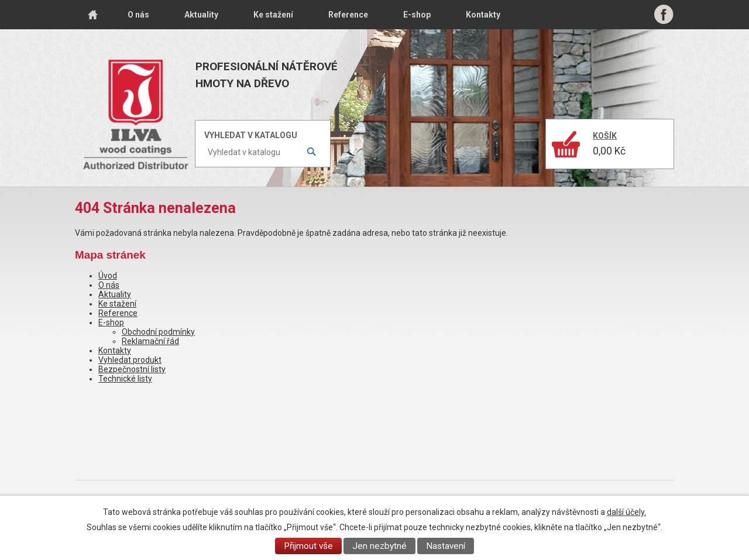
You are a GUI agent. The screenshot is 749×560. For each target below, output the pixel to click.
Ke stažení (273, 15)
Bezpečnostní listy (132, 369)
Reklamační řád (150, 341)
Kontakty (483, 15)
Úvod (92, 15)
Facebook (664, 15)
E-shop (417, 15)
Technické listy (125, 379)
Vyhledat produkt (130, 360)
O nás (138, 15)
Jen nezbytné (379, 546)
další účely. (626, 512)
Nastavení (446, 546)
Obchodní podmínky (158, 332)
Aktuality (201, 15)
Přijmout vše (308, 546)
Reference (348, 15)
